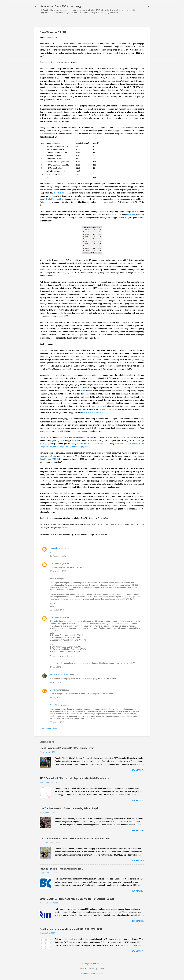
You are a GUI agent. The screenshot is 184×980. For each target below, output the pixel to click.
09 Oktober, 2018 (57, 722)
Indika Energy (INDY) (62, 447)
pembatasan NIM (106, 409)
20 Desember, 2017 (58, 571)
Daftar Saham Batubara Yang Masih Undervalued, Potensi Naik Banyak (77, 899)
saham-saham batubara (92, 412)
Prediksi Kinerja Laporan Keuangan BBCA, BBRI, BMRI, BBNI (71, 929)
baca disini (66, 527)
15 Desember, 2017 (58, 556)
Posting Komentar (50, 728)
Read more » (138, 770)
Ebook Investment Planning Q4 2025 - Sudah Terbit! (67, 748)
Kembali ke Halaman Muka (92, 974)
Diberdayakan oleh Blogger (92, 964)
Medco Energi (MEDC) (80, 447)
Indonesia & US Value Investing (61, 6)
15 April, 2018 (56, 667)
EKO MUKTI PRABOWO (60, 675)
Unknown (54, 563)
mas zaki (54, 548)
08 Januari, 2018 (57, 610)
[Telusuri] (148, 7)
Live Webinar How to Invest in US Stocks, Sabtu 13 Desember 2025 (75, 839)
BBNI (83, 391)
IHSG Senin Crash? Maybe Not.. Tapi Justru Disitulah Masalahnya (74, 778)
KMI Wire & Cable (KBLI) (126, 444)
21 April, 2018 (56, 682)
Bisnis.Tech (55, 705)
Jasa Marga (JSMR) (48, 459)
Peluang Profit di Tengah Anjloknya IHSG (61, 869)
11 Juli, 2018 (55, 698)
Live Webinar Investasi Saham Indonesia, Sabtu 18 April (69, 808)
